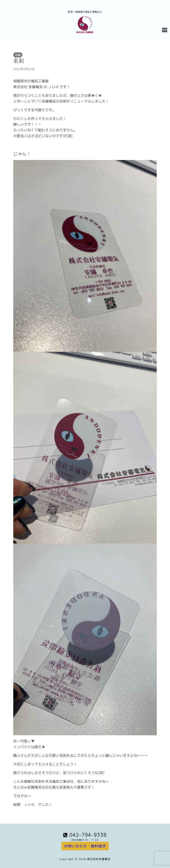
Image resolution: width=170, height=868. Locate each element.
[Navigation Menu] (164, 30)
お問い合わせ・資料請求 (85, 846)
